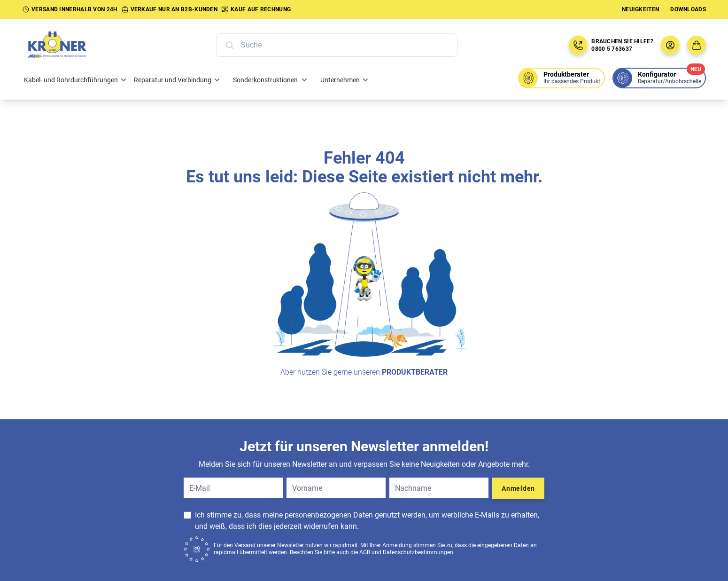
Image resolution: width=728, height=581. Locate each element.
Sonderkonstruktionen (265, 80)
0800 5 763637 (612, 49)
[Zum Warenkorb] (697, 45)
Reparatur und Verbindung (173, 80)
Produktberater (415, 372)
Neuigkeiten (640, 9)
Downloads (688, 9)
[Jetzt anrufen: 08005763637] (578, 45)
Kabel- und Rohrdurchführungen (71, 80)
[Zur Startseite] (67, 45)
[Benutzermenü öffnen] (670, 45)
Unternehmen (340, 80)
